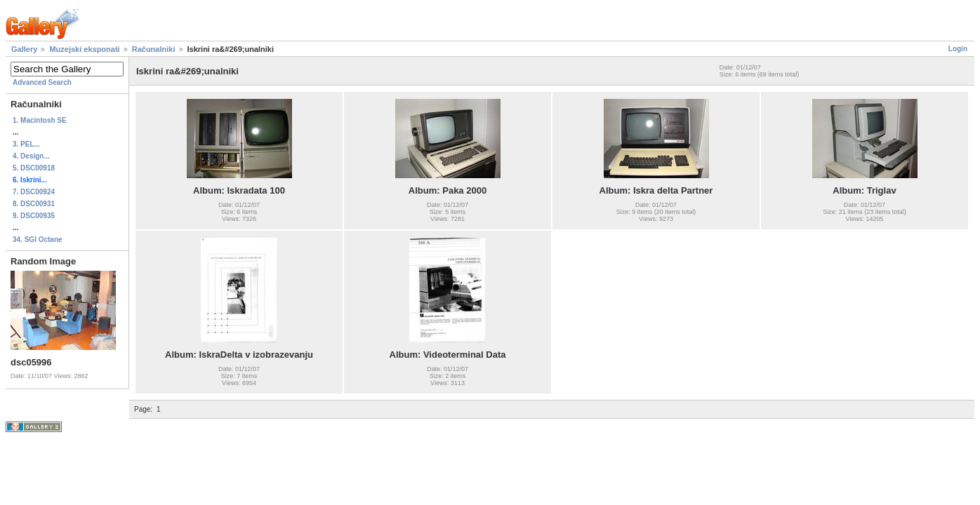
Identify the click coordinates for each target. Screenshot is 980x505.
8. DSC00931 (34, 204)
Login (958, 49)
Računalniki (154, 49)
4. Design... (31, 156)
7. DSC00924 (34, 192)
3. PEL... (26, 144)
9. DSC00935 (34, 216)
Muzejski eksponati (84, 49)
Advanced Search (42, 82)
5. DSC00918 (34, 168)
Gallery (24, 49)
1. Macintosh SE (40, 120)
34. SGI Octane (38, 240)
